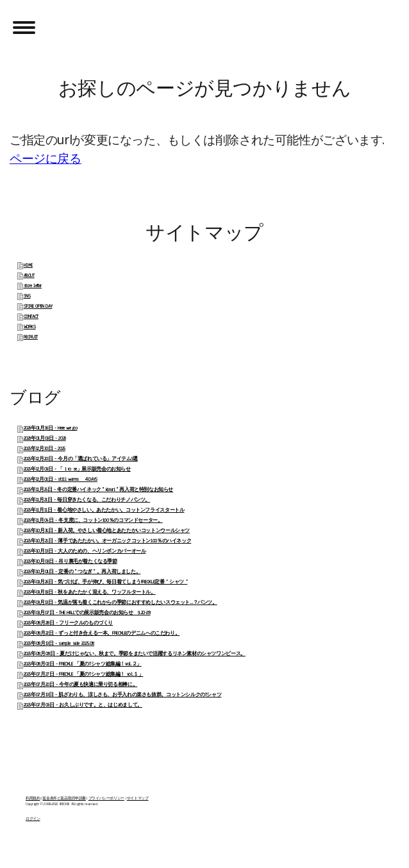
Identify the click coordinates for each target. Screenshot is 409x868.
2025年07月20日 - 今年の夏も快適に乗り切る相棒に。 (81, 684)
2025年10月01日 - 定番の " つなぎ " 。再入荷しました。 (82, 572)
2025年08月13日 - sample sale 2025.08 (59, 643)
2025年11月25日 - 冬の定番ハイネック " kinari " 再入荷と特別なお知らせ (99, 489)
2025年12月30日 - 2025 (45, 448)
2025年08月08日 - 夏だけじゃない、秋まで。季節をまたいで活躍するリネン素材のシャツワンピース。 (135, 654)
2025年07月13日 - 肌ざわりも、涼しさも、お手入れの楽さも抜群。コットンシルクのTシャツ (123, 695)
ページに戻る (46, 158)
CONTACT (31, 316)
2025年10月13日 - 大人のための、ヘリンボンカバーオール (85, 551)
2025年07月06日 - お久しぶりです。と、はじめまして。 (83, 705)
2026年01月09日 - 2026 (45, 438)
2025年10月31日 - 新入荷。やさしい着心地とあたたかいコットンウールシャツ (107, 530)
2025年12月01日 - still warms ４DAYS (61, 479)
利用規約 (33, 798)
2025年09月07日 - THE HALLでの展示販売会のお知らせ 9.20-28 (87, 613)
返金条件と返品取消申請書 (64, 798)
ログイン (33, 819)
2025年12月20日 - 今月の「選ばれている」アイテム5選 (81, 459)
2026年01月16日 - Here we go (51, 428)
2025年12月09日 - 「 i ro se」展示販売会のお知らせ (77, 469)
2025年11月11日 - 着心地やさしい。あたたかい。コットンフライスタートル (104, 510)
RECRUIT (31, 337)
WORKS (30, 327)
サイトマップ (138, 798)
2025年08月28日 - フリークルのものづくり (69, 623)
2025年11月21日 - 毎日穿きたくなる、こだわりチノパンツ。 (87, 500)
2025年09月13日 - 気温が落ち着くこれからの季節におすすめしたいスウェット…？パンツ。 (121, 602)
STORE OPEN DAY (38, 306)
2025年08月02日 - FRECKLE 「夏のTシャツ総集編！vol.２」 (83, 664)
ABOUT (29, 275)
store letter (33, 286)
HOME (28, 265)
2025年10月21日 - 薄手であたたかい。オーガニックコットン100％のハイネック (108, 541)
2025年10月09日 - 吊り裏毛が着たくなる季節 (71, 561)
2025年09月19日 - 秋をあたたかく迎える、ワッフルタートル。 (90, 592)
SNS (27, 296)
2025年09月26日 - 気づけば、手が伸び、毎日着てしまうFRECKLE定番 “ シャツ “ (106, 582)
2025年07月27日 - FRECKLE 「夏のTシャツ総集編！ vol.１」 (84, 674)
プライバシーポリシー (106, 798)
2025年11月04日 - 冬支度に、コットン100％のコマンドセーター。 (93, 520)
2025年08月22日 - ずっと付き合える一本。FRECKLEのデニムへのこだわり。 (102, 633)
